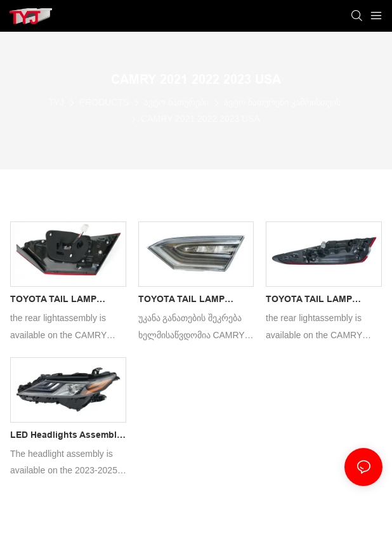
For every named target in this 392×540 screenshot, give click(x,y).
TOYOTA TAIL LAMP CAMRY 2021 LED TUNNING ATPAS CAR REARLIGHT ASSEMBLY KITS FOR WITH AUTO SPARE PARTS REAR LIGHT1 (189, 301)
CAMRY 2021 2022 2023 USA (200, 119)
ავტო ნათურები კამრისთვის (282, 102)
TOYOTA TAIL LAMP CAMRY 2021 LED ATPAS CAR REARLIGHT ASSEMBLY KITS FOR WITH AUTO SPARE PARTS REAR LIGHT (323, 301)
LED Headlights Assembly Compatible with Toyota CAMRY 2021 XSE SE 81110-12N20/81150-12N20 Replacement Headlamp (66, 437)
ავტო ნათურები (176, 102)
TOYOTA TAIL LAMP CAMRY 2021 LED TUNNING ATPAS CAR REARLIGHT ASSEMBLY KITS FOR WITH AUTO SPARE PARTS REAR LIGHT (61, 301)
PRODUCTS (104, 102)
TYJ (56, 102)
